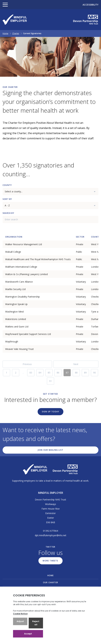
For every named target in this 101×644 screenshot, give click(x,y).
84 (40, 373)
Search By (8, 213)
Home (5, 33)
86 (58, 373)
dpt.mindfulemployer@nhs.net (51, 535)
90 (94, 373)
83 (31, 373)
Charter (16, 33)
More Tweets (50, 561)
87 (67, 373)
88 (76, 373)
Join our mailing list (50, 450)
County (7, 185)
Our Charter (50, 582)
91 (50, 381)
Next (76, 364)
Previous (27, 364)
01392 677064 (50, 531)
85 (49, 373)
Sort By (7, 199)
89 (85, 373)
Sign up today (51, 412)
